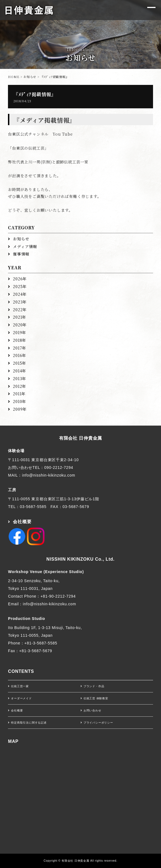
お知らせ (30, 77)
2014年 (20, 371)
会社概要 (22, 522)
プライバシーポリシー (98, 723)
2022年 (20, 310)
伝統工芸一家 (20, 686)
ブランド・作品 (94, 686)
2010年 (20, 401)
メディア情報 (25, 246)
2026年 (20, 279)
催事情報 (21, 254)
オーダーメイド (21, 698)
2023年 (20, 302)
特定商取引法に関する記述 (29, 723)
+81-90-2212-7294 (58, 596)
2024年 (20, 294)
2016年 (20, 355)
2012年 (20, 386)
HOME (14, 77)
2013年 (20, 378)
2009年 (20, 409)
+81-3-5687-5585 (41, 643)
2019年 (20, 332)
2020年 (20, 325)
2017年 (20, 348)
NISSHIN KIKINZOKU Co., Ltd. (80, 559)
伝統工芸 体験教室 (96, 698)
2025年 (20, 286)
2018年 (20, 340)
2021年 (20, 317)
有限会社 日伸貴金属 (80, 438)
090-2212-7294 (59, 467)
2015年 (20, 363)
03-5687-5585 (33, 507)
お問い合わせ (92, 710)
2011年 (19, 394)
